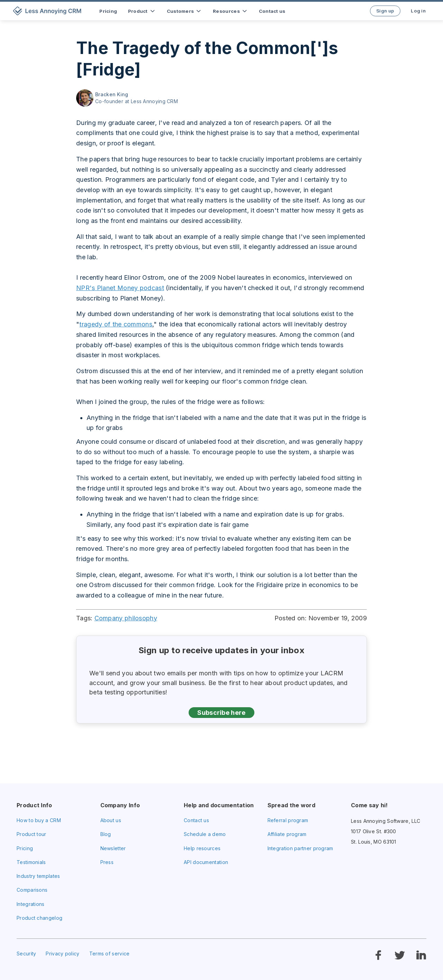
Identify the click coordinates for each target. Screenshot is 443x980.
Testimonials (31, 862)
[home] (48, 11)
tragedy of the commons (116, 324)
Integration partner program (300, 848)
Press (107, 862)
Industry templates (38, 876)
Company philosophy (126, 618)
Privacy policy (62, 954)
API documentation (206, 862)
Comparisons (32, 890)
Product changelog (39, 918)
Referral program (288, 820)
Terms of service (110, 954)
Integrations (31, 904)
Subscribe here (221, 713)
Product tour (31, 834)
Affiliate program (287, 834)
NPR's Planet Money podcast (120, 288)
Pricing (25, 848)
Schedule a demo (205, 834)
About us (111, 820)
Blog (106, 834)
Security (26, 954)
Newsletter (113, 848)
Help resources (202, 848)
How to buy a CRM (39, 820)
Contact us (196, 820)
